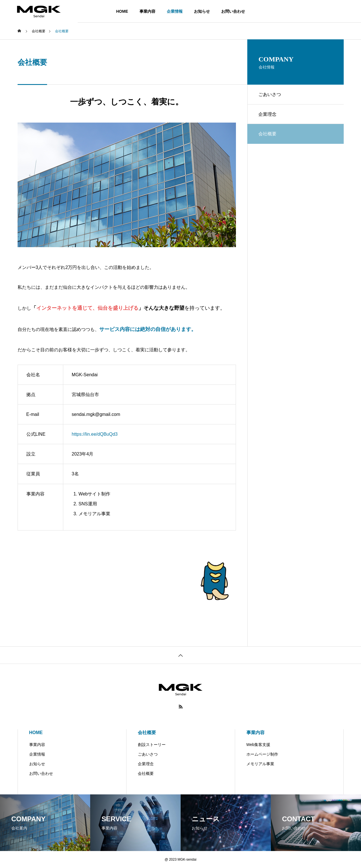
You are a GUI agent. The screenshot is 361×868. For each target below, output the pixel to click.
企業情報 (175, 11)
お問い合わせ (233, 11)
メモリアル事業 (260, 764)
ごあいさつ (270, 94)
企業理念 (268, 114)
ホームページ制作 (262, 754)
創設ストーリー (152, 745)
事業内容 (147, 11)
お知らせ (202, 11)
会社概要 (147, 733)
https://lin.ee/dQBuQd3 (95, 434)
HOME (122, 11)
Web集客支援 (258, 745)
